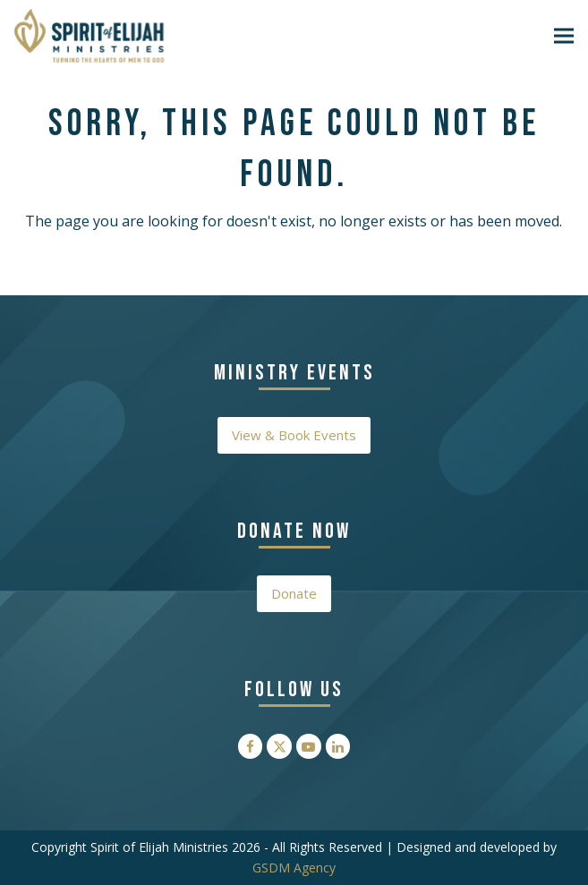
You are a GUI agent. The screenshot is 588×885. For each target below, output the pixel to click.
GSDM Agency (294, 868)
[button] (564, 35)
